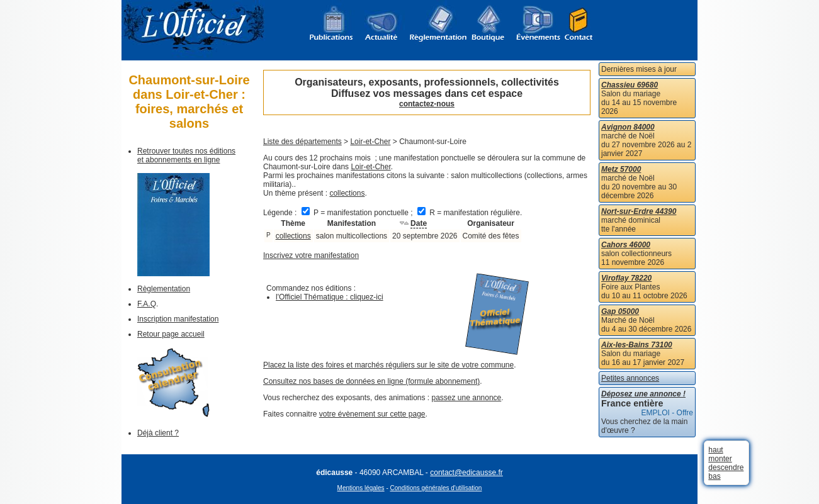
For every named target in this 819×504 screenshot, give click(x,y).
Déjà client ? (158, 433)
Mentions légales (361, 488)
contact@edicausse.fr (466, 473)
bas (714, 476)
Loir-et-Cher (370, 142)
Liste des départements (302, 142)
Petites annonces (630, 378)
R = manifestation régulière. (470, 213)
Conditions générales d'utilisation (436, 488)
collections (347, 193)
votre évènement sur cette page (372, 414)
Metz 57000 (621, 169)
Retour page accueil (171, 334)
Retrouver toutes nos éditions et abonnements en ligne (186, 155)
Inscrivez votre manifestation (311, 255)
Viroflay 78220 (626, 278)
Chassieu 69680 (630, 85)
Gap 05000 (620, 311)
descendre (726, 468)
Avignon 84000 (628, 127)
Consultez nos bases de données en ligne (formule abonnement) (371, 381)
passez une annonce (467, 398)
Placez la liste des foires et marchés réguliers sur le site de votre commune (388, 365)
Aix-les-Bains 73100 (637, 345)
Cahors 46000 (626, 245)
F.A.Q (147, 304)
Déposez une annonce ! (643, 394)
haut (715, 450)
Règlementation (164, 289)
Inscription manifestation (178, 319)
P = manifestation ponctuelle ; (358, 213)
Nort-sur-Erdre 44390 (639, 211)
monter (720, 459)
